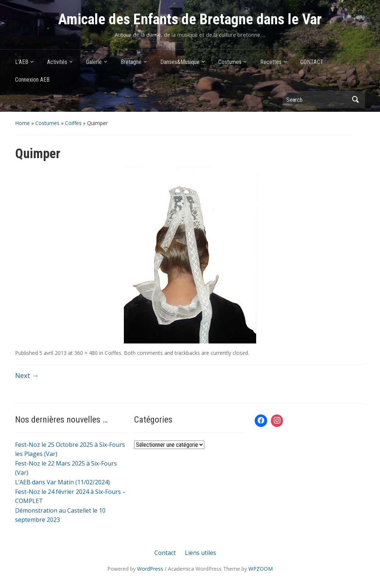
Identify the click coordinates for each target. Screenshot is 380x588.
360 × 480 (86, 353)
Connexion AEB (32, 80)
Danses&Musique (180, 62)
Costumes (230, 62)
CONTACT (312, 62)
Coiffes (73, 123)
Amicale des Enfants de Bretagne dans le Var (190, 19)
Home (22, 123)
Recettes (271, 62)
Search (356, 99)
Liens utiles (200, 553)
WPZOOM (261, 569)
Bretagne (131, 62)
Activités (57, 62)
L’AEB (22, 62)
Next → (27, 375)
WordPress (150, 569)
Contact (165, 553)
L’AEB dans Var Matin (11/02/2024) (62, 482)
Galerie (94, 62)
